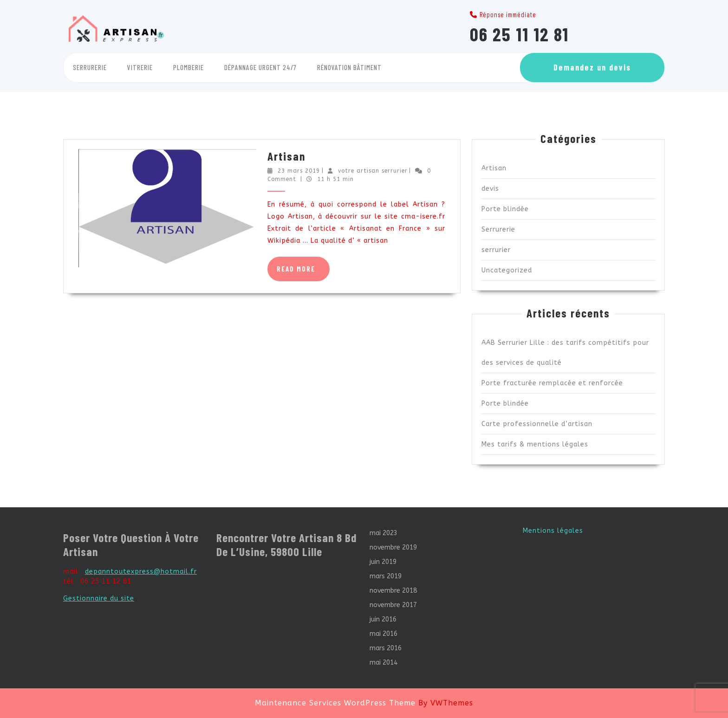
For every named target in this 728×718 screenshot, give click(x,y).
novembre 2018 (393, 591)
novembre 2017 (393, 605)
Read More (303, 272)
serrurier (496, 250)
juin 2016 (383, 619)
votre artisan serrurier (373, 171)
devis (490, 189)
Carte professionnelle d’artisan (537, 424)
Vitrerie (140, 67)
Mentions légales (553, 531)
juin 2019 (383, 562)
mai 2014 (383, 663)
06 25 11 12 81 (519, 34)
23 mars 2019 (299, 171)
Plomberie (188, 67)
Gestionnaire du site (99, 598)
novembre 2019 (393, 547)
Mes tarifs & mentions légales (535, 444)
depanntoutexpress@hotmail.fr (141, 572)
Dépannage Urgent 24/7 (260, 67)
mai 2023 (383, 533)
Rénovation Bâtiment (349, 67)
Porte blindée (505, 209)
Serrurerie (90, 67)
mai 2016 (383, 634)
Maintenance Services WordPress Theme (335, 703)
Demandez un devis (592, 67)
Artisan (286, 156)
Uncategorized (507, 270)
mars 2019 (386, 576)
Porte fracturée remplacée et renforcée (552, 383)
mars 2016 (386, 648)
